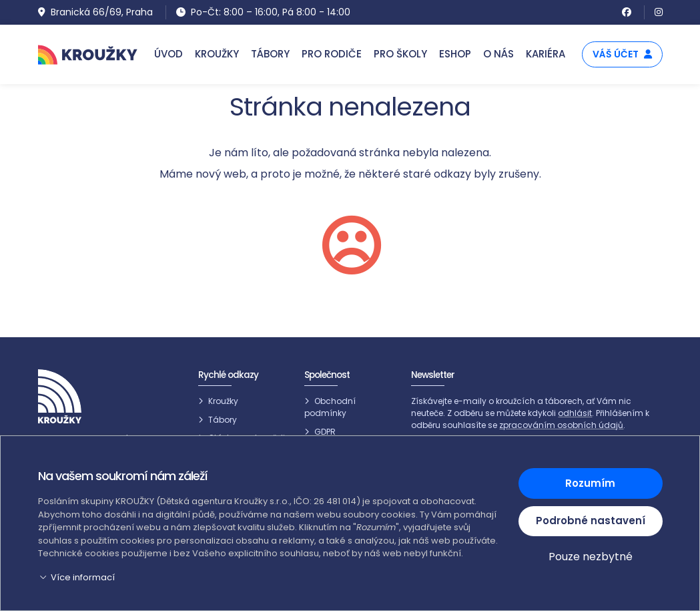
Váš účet (622, 54)
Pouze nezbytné (591, 557)
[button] (270, 578)
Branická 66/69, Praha (95, 12)
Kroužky (223, 401)
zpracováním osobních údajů (561, 425)
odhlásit (575, 413)
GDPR (325, 432)
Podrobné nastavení (591, 521)
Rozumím (590, 483)
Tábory (223, 420)
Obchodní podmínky (330, 407)
